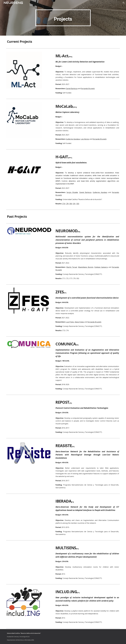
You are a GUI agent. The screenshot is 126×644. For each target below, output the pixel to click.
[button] (124, 3)
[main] (63, 18)
